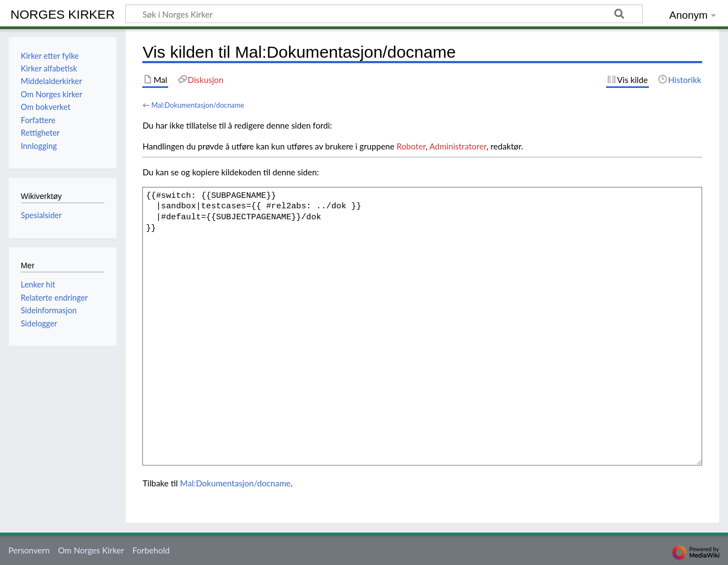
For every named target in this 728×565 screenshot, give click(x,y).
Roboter (411, 146)
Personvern (29, 550)
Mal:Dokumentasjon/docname (198, 105)
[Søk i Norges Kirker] (384, 14)
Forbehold (151, 550)
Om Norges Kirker (91, 550)
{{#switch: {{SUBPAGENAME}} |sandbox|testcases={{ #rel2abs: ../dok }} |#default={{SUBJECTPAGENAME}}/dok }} (422, 326)
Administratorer (458, 146)
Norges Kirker (63, 14)
